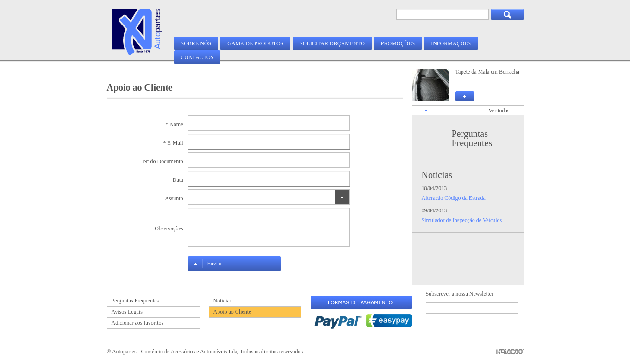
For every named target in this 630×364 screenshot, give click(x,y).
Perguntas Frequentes (472, 138)
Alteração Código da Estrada (454, 198)
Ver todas (499, 111)
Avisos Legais (127, 312)
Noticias (223, 301)
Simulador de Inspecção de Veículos (462, 220)
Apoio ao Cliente (232, 312)
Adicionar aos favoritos (138, 323)
